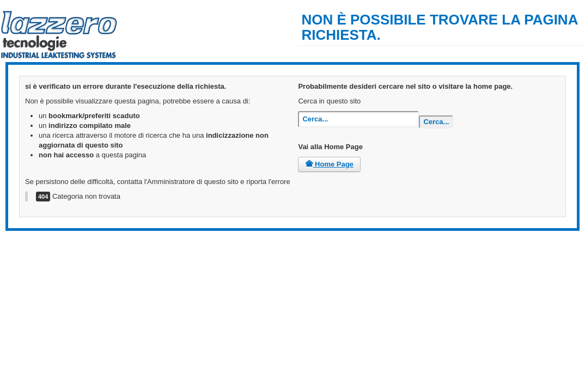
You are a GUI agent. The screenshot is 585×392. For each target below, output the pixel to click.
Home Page (329, 164)
